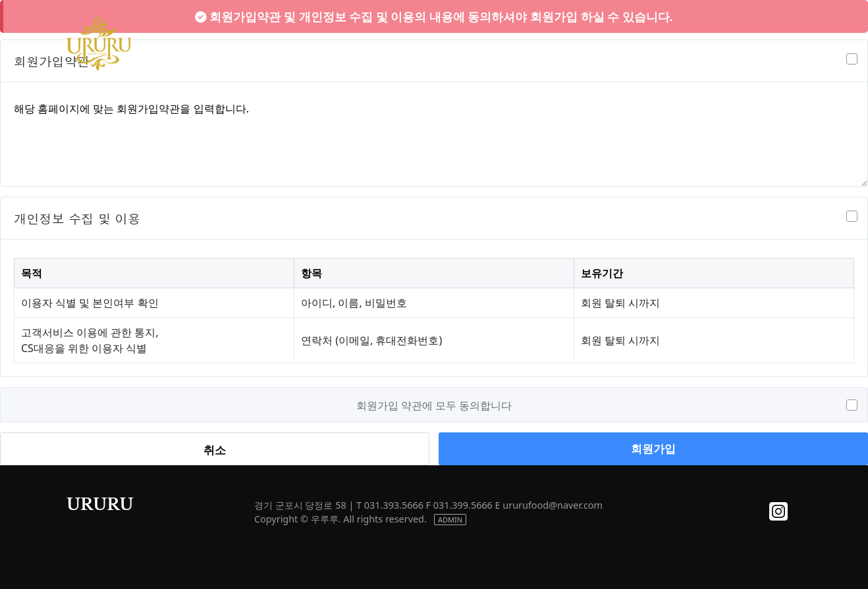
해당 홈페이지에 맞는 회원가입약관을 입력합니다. (434, 137)
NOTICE (683, 43)
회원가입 (653, 448)
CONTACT (761, 43)
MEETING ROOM (521, 43)
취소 (215, 449)
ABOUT (360, 43)
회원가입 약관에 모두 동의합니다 (434, 405)
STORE (612, 43)
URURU (100, 504)
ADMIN (450, 520)
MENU (430, 43)
